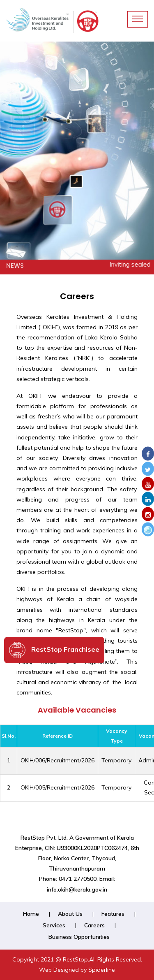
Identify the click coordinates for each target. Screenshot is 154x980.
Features (113, 914)
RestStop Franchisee (54, 650)
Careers (94, 925)
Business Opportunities (79, 937)
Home (31, 914)
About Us (70, 914)
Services (54, 925)
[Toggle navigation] (138, 19)
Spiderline (102, 970)
